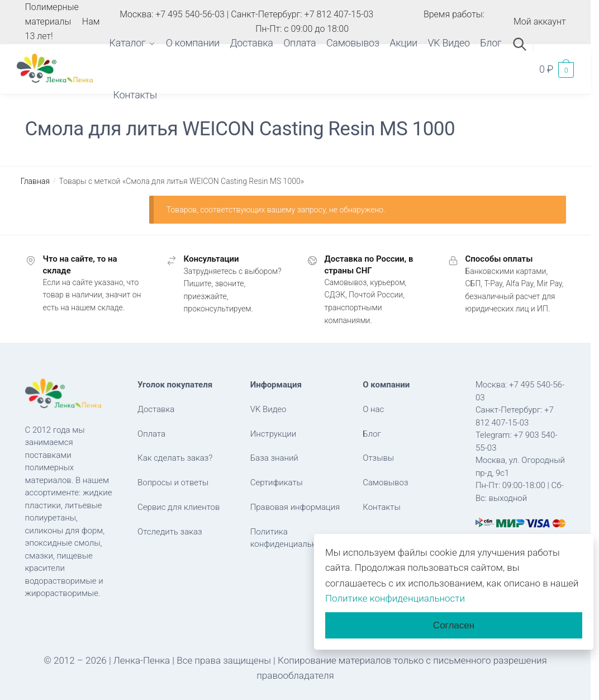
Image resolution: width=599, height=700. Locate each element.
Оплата (151, 434)
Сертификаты (277, 483)
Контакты (381, 507)
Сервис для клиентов (179, 507)
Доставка (156, 409)
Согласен (454, 625)
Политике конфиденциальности (395, 598)
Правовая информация (295, 507)
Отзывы (378, 458)
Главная (35, 181)
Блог (372, 434)
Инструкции (274, 434)
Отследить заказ (170, 532)
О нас (373, 409)
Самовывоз (385, 483)
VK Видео (268, 409)
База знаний (274, 458)
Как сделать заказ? (175, 458)
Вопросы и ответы (173, 483)
